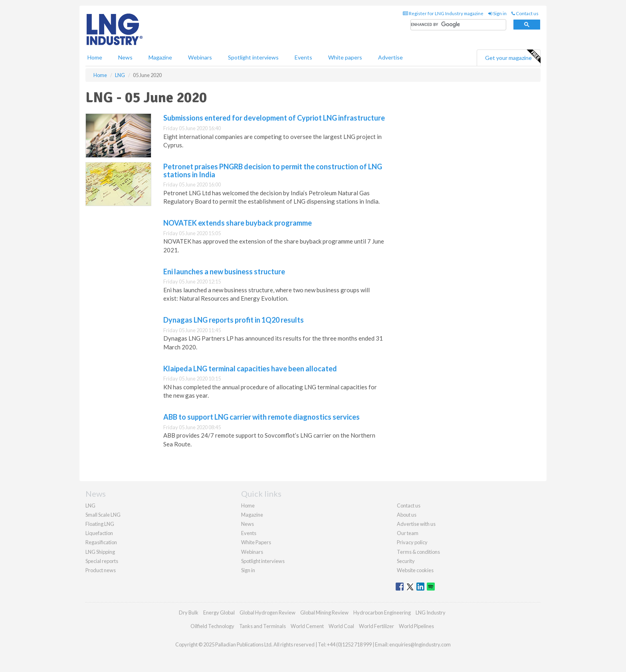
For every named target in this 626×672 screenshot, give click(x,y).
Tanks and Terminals (262, 626)
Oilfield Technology (212, 626)
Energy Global (219, 613)
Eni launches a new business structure (224, 272)
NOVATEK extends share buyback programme (238, 223)
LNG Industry (431, 613)
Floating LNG (100, 524)
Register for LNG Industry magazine (443, 13)
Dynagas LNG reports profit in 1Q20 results (234, 320)
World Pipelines (416, 626)
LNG (90, 505)
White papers (345, 57)
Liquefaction (99, 533)
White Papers (256, 542)
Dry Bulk (189, 613)
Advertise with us (416, 524)
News (248, 524)
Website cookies (415, 570)
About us (407, 515)
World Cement (307, 626)
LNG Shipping (100, 552)
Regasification (101, 542)
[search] (458, 25)
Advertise (390, 57)
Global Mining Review (324, 613)
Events (303, 57)
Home (95, 57)
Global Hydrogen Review (267, 613)
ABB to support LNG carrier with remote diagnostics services (261, 417)
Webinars (200, 57)
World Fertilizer (376, 626)
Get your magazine (513, 57)
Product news (101, 570)
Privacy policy (412, 542)
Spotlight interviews (253, 57)
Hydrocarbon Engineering (382, 613)
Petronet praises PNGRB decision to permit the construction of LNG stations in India (273, 170)
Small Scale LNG (103, 515)
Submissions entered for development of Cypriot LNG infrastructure (274, 118)
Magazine (160, 57)
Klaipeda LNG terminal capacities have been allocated (250, 369)
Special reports (102, 561)
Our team (408, 533)
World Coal (341, 626)
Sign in (497, 13)
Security (406, 561)
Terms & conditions (418, 552)
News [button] (125, 57)
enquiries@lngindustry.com (420, 644)
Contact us (525, 13)
